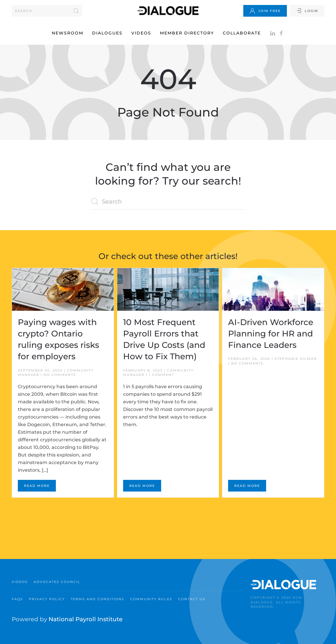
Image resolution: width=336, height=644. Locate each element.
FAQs (17, 599)
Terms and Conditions (98, 599)
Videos (141, 33)
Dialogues (107, 33)
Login (307, 11)
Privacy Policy (47, 599)
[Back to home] (168, 11)
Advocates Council (57, 582)
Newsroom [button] (68, 33)
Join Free (265, 11)
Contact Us (192, 599)
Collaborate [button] (242, 33)
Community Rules (151, 599)
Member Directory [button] (187, 33)
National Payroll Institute (86, 619)
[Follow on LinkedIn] (273, 33)
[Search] (47, 11)
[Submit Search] (76, 11)
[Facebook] (281, 33)
